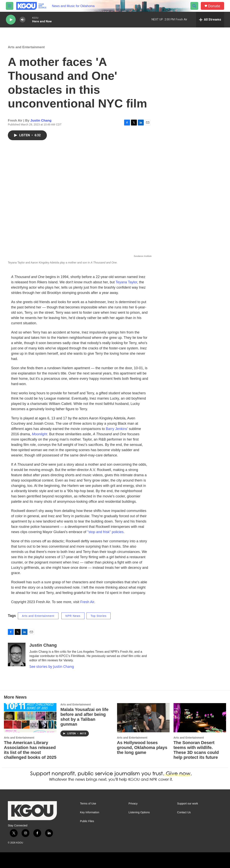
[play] (11, 20)
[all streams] (210, 20)
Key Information (90, 812)
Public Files (87, 821)
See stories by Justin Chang (52, 666)
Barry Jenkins (116, 429)
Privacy (133, 804)
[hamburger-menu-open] (10, 6)
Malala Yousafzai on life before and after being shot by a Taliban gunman (84, 717)
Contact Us (184, 812)
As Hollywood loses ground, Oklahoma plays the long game (142, 748)
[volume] (23, 20)
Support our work (188, 804)
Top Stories (99, 616)
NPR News (73, 616)
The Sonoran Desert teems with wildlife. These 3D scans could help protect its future (196, 750)
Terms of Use (88, 804)
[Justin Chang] (17, 654)
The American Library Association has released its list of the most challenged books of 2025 (30, 750)
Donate (214, 6)
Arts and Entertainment (26, 47)
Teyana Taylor (126, 282)
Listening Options (139, 812)
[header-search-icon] (194, 6)
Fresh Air (87, 602)
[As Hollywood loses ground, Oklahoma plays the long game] (143, 718)
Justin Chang (41, 120)
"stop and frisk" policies (105, 532)
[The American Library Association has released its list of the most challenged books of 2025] (30, 718)
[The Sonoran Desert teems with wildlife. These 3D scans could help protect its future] (200, 718)
